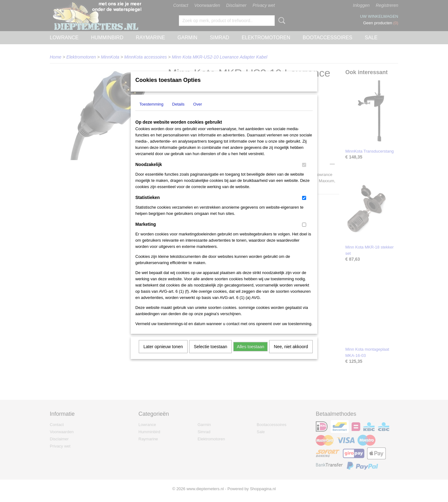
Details (178, 112)
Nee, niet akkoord (291, 355)
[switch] (304, 173)
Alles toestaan (250, 355)
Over (198, 112)
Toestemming (151, 112)
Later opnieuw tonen (163, 355)
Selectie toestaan (210, 355)
